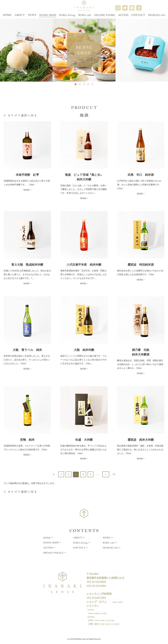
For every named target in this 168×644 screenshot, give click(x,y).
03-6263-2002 (99, 596)
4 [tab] (88, 84)
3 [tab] (84, 84)
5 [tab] (92, 84)
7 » (114, 474)
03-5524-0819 (99, 585)
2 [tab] (80, 84)
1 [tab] (76, 84)
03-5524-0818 (99, 581)
